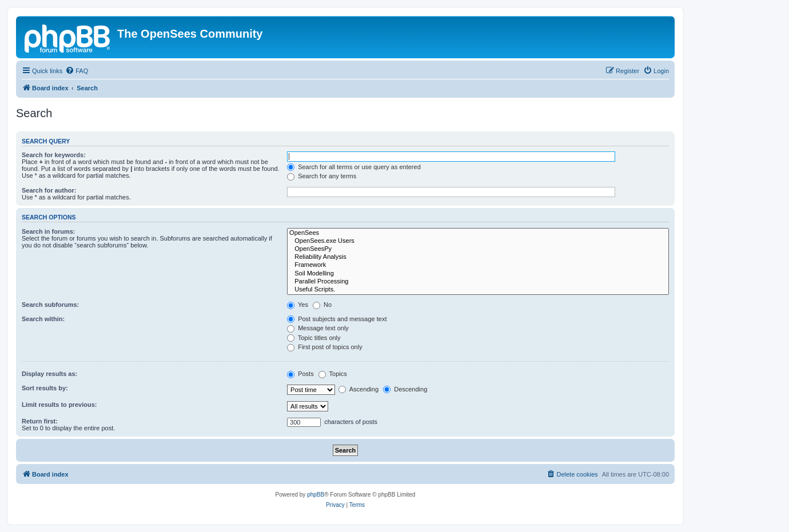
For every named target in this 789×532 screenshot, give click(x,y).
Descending (405, 389)
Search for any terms (322, 176)
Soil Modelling (478, 274)
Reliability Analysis (478, 257)
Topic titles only (314, 338)
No (322, 305)
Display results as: (49, 374)
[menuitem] (77, 71)
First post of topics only (325, 347)
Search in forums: (49, 231)
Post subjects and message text (337, 319)
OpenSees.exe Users (478, 241)
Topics (333, 374)
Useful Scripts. (478, 290)
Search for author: (49, 190)
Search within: (43, 319)
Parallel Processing (478, 282)
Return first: (40, 421)
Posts (300, 374)
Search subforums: (50, 305)
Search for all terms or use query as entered (354, 167)
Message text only (318, 328)
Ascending (358, 389)
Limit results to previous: (59, 405)
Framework (478, 265)
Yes (298, 305)
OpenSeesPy (478, 249)
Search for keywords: (54, 155)
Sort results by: (45, 388)
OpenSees (478, 233)
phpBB (316, 495)
